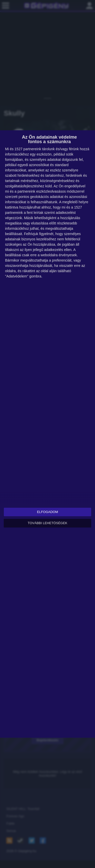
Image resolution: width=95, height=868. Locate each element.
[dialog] (48, 434)
